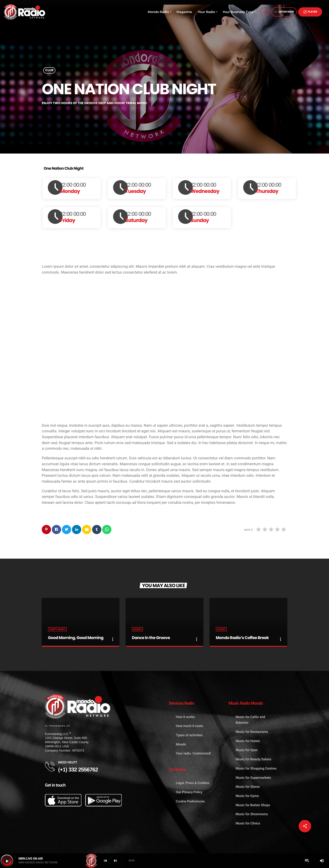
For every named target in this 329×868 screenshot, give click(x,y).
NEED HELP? (68, 763)
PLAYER (310, 12)
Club (49, 70)
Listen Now (284, 12)
